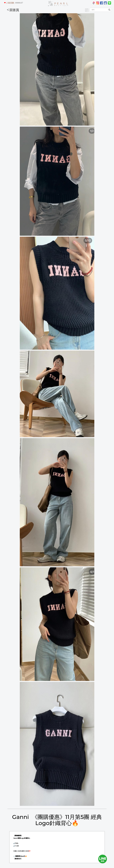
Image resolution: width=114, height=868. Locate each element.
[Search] (98, 10)
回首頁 (13, 10)
